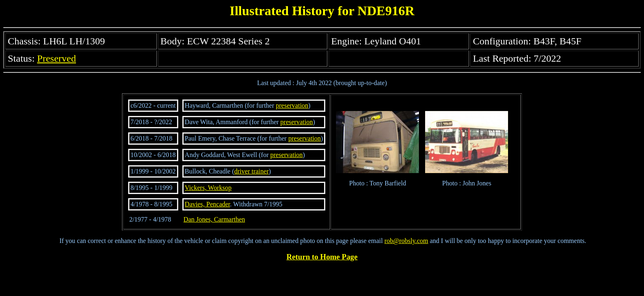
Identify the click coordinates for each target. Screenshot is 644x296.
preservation (292, 105)
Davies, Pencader (207, 204)
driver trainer (251, 171)
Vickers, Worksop (208, 188)
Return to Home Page (322, 257)
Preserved (56, 58)
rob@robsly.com (406, 241)
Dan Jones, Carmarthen (214, 219)
